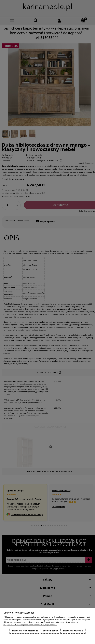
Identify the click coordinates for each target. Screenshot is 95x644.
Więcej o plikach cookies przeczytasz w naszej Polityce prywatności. (30, 625)
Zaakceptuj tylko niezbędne (25, 631)
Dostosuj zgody (50, 631)
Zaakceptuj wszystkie (73, 631)
